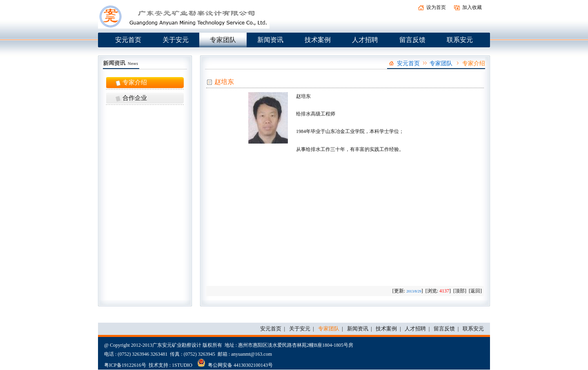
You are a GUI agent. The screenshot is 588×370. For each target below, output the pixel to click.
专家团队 (223, 40)
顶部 (460, 291)
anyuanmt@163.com (252, 354)
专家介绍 (135, 82)
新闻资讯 (270, 40)
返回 (475, 291)
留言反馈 (412, 40)
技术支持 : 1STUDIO (170, 365)
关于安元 (176, 40)
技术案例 (318, 40)
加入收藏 (472, 7)
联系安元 (460, 40)
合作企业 (135, 98)
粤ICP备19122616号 (125, 365)
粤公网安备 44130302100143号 (235, 363)
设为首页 (436, 7)
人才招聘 (365, 40)
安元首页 (128, 40)
